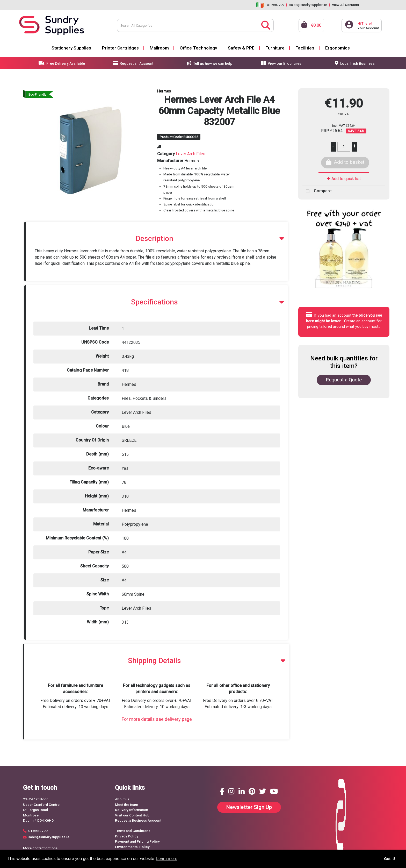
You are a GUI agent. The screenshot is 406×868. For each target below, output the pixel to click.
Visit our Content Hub (132, 815)
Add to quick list (344, 179)
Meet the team (126, 805)
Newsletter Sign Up (249, 807)
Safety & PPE (241, 48)
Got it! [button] (389, 859)
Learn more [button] (167, 859)
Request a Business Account (138, 820)
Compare (317, 191)
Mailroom (159, 48)
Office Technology (198, 48)
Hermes (164, 91)
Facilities (305, 48)
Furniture (275, 48)
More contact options (40, 848)
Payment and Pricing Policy (137, 841)
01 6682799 (275, 5)
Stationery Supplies (71, 48)
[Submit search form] (266, 25)
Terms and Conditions (133, 831)
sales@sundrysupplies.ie (308, 5)
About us (122, 799)
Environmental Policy (132, 847)
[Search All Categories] (195, 25)
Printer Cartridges (120, 48)
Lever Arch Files (191, 154)
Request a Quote (344, 380)
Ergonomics (338, 48)
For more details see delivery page (157, 719)
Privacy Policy (127, 836)
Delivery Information (132, 810)
